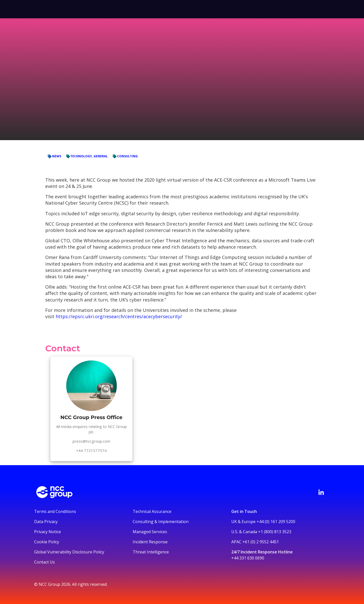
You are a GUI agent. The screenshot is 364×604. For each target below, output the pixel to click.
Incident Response (150, 542)
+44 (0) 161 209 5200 (276, 522)
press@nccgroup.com (91, 441)
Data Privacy (46, 522)
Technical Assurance (152, 511)
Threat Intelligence (151, 552)
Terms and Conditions (55, 511)
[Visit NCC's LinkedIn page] (321, 492)
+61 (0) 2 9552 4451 (261, 542)
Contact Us (44, 562)
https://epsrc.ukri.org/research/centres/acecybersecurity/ (119, 316)
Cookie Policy (47, 542)
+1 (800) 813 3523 (275, 532)
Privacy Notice (48, 532)
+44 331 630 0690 (248, 558)
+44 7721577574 (91, 450)
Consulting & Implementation (161, 522)
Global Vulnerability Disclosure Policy (69, 552)
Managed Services (150, 532)
